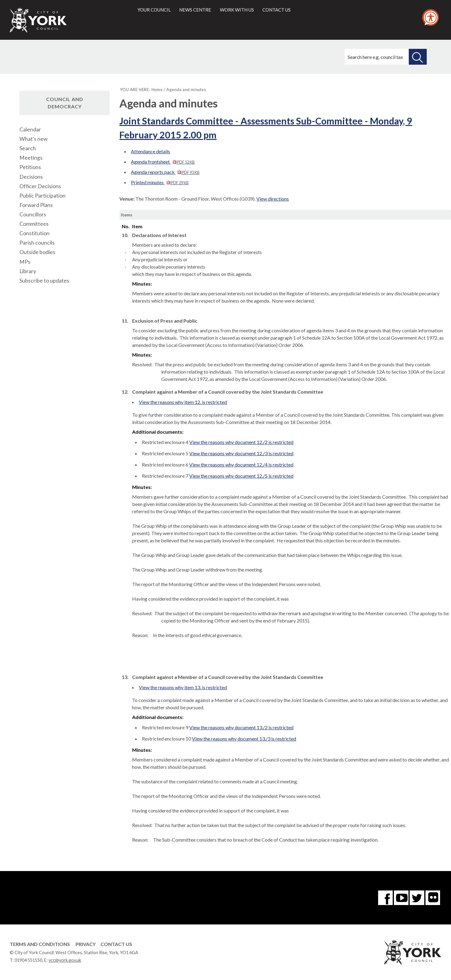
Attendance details (150, 151)
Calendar (30, 129)
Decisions (31, 177)
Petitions (30, 167)
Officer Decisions (40, 186)
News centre (195, 10)
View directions (273, 199)
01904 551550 (28, 960)
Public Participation (43, 196)
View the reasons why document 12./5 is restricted (241, 476)
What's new (33, 139)
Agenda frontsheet (163, 162)
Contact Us (116, 944)
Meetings (31, 158)
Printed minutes (160, 182)
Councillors (33, 214)
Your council (154, 10)
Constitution (34, 233)
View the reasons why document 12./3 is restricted (241, 453)
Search (28, 148)
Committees (34, 224)
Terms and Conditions (40, 944)
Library (28, 271)
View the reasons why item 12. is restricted (183, 402)
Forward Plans (36, 205)
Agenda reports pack (165, 172)
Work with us (237, 10)
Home (157, 90)
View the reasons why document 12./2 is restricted (241, 442)
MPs (25, 262)
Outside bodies (37, 252)
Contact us (277, 10)
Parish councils (37, 243)
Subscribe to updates (44, 281)
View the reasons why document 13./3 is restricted (244, 739)
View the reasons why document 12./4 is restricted (241, 465)
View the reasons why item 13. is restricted (183, 687)
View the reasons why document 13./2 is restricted (241, 727)
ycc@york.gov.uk (65, 960)
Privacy (86, 944)
